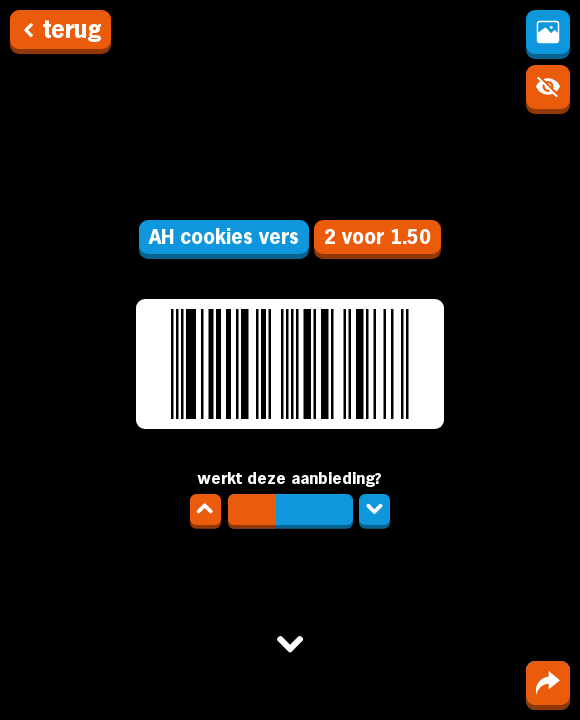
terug (60, 29)
